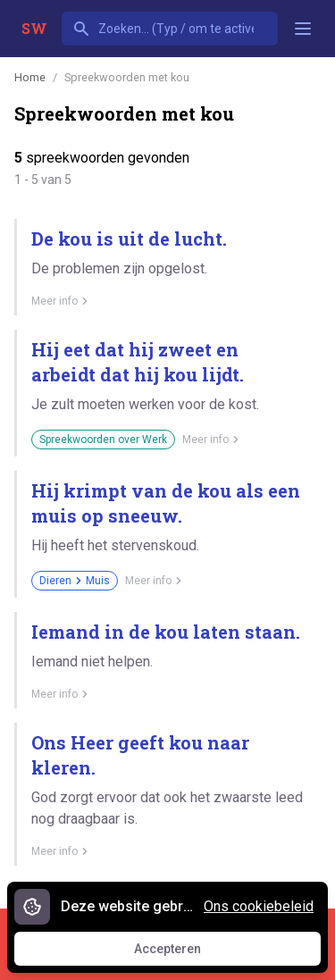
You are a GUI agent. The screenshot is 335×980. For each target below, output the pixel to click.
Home (30, 77)
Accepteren (184, 953)
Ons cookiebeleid (259, 906)
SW (34, 28)
